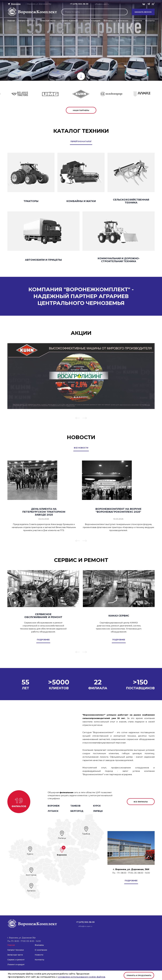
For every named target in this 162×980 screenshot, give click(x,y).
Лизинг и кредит (92, 21)
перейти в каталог (81, 141)
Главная (11, 21)
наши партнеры (81, 110)
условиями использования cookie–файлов (81, 977)
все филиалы (141, 802)
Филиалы (108, 21)
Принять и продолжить (139, 975)
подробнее (131, 881)
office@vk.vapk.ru (102, 4)
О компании (122, 21)
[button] (78, 418)
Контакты (150, 21)
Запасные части (48, 21)
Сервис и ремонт (69, 21)
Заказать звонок (143, 12)
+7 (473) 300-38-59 (79, 4)
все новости (81, 448)
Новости (138, 21)
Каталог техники (26, 21)
